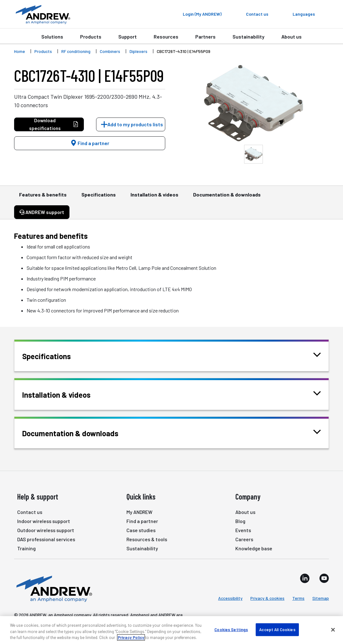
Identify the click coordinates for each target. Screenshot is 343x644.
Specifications (99, 197)
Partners (205, 37)
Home (20, 51)
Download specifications (54, 124)
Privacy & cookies (267, 598)
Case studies (141, 530)
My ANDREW (139, 512)
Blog (240, 521)
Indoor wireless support (44, 521)
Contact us (30, 512)
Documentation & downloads (227, 197)
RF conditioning (76, 51)
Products (91, 37)
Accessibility (230, 598)
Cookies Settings (231, 629)
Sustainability (248, 37)
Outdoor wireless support (46, 530)
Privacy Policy (131, 637)
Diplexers (138, 51)
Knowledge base (254, 548)
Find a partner (90, 143)
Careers (244, 539)
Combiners (110, 51)
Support (128, 37)
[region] (171, 630)
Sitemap (321, 598)
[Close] (333, 630)
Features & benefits (43, 197)
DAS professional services (46, 539)
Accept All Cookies (277, 629)
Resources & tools (147, 539)
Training (26, 548)
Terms (298, 598)
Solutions (52, 37)
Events (243, 530)
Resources (166, 37)
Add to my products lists (135, 124)
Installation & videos (154, 197)
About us (292, 37)
